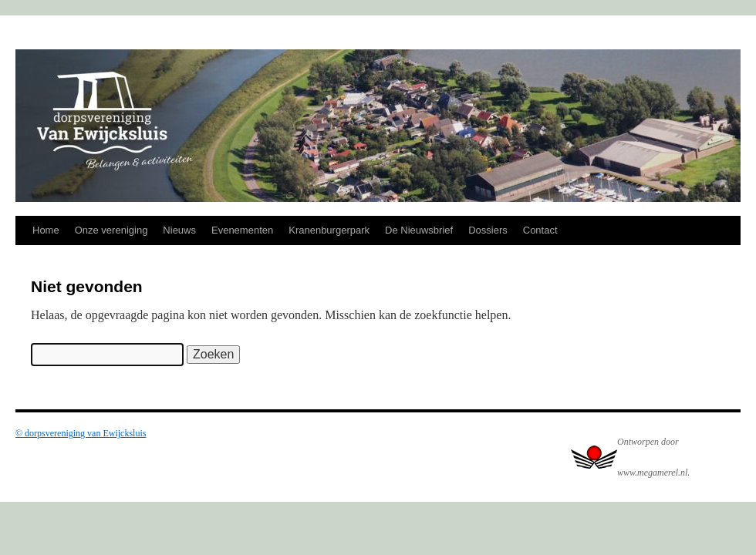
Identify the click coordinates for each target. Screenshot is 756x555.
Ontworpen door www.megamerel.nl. (653, 457)
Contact (540, 230)
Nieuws (179, 230)
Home (46, 230)
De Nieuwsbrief (419, 230)
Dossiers (488, 230)
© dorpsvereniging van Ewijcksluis (81, 433)
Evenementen (242, 230)
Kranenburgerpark (329, 230)
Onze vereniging (111, 230)
